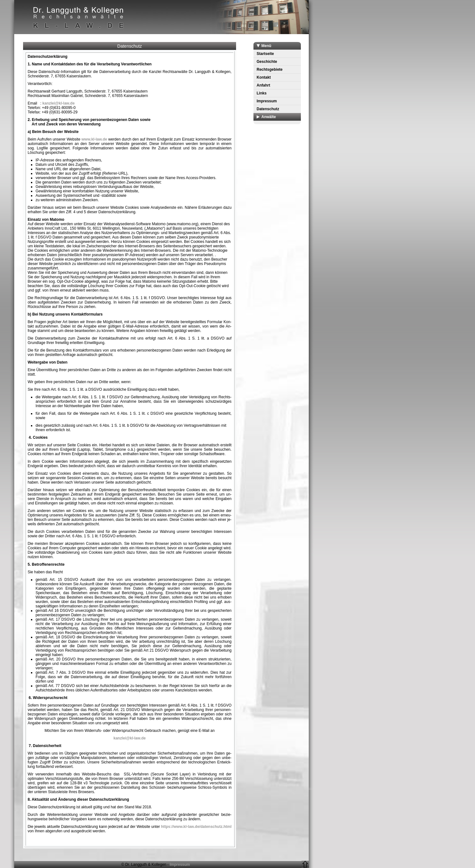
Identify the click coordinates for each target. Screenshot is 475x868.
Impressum (267, 101)
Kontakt (264, 77)
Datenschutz (268, 109)
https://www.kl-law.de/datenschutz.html (196, 827)
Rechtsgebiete (270, 69)
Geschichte (267, 62)
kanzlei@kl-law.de (58, 103)
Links (262, 93)
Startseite (265, 54)
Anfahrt (263, 85)
